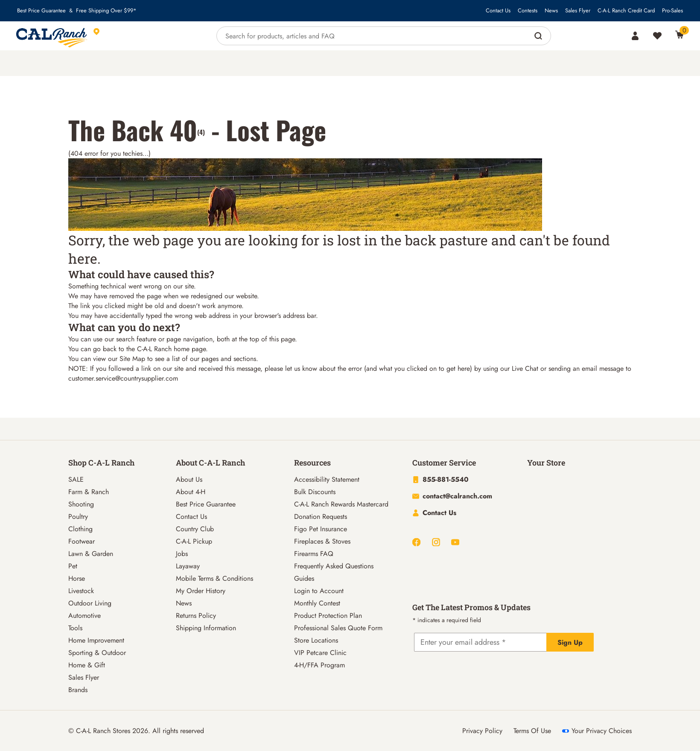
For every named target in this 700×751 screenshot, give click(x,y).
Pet (73, 566)
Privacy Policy (482, 731)
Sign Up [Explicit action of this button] (570, 642)
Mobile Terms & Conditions (214, 578)
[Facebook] (416, 542)
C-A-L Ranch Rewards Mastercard (341, 504)
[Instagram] (436, 542)
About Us (189, 479)
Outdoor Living (90, 603)
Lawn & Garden (91, 554)
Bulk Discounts (315, 492)
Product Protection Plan (328, 616)
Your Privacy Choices (597, 731)
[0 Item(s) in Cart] (680, 35)
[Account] (635, 36)
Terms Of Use (532, 731)
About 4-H (191, 492)
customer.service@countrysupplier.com (123, 378)
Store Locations (316, 640)
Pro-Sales (672, 11)
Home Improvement (96, 640)
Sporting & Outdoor (97, 653)
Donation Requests (321, 517)
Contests (528, 11)
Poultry (78, 517)
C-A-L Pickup (194, 541)
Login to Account (319, 591)
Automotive (85, 616)
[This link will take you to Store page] (136, 36)
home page (190, 349)
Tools (75, 628)
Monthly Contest (317, 603)
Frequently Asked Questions (334, 566)
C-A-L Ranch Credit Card (626, 11)
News (551, 11)
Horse (77, 578)
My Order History (201, 591)
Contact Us (498, 11)
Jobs (182, 554)
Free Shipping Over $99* (106, 11)
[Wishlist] (657, 36)
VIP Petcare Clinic (320, 653)
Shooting (81, 504)
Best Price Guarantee (41, 11)
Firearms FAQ (314, 554)
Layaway (188, 566)
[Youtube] (455, 542)
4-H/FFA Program (319, 665)
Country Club (195, 529)
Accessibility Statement (327, 479)
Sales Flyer (578, 11)
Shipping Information (206, 628)
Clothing (80, 529)
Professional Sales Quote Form (338, 628)
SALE (76, 479)
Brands (78, 690)
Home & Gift (87, 665)
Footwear (82, 541)
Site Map (132, 359)
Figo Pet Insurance (321, 529)
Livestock (81, 591)
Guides (304, 578)
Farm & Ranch (89, 492)
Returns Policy (196, 616)
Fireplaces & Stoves (322, 541)
